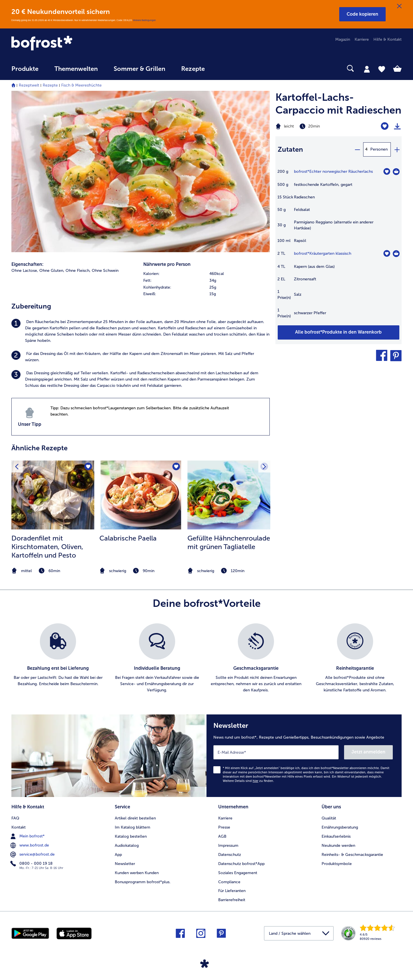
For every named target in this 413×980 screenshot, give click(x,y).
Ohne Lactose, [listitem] (25, 271)
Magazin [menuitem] (343, 39)
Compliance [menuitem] (229, 882)
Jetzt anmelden (368, 752)
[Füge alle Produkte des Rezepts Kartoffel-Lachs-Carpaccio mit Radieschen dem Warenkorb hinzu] (339, 332)
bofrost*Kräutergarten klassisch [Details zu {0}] (323, 253)
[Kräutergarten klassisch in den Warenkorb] (396, 254)
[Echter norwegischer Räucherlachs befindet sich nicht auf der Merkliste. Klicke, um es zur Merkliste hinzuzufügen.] (387, 171)
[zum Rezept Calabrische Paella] (141, 495)
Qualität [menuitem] (329, 818)
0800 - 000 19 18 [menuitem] (32, 864)
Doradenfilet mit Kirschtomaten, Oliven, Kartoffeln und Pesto (47, 547)
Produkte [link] (25, 69)
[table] (339, 247)
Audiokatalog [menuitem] (127, 846)
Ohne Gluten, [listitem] (52, 271)
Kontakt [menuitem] (19, 827)
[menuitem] (25, 72)
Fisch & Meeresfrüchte (81, 85)
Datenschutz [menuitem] (230, 855)
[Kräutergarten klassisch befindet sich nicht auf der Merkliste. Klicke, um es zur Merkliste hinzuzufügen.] (387, 253)
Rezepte (50, 85)
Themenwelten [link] (76, 69)
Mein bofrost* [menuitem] (28, 836)
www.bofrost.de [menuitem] (30, 845)
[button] (362, 14)
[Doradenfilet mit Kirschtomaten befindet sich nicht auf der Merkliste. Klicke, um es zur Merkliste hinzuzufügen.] (88, 467)
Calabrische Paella (128, 538)
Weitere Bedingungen (144, 20)
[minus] (357, 149)
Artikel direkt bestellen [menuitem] (135, 818)
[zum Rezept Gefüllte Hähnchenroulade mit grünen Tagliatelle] (229, 495)
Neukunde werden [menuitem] (338, 846)
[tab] (367, 69)
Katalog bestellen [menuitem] (131, 836)
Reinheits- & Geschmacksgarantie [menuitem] (352, 855)
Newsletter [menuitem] (125, 864)
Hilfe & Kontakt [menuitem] (388, 39)
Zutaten (290, 149)
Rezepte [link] (193, 69)
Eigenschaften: (27, 264)
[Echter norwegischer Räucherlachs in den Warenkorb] (396, 172)
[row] (206, 274)
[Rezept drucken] (397, 126)
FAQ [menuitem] (15, 818)
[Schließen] (399, 6)
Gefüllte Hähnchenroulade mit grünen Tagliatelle (229, 542)
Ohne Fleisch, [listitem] (78, 271)
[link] (70, 44)
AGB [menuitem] (222, 836)
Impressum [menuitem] (228, 846)
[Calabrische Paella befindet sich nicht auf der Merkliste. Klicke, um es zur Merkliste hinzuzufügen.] (176, 467)
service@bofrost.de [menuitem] (33, 854)
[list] (207, 658)
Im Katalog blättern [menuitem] (132, 827)
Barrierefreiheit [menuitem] (232, 900)
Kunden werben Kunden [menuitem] (137, 873)
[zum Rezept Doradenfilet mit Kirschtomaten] (53, 495)
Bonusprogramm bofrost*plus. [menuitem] (143, 882)
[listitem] (141, 331)
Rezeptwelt (29, 85)
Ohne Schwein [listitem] (105, 271)
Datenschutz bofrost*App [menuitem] (241, 864)
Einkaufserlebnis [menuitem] (336, 836)
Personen (379, 149)
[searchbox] (224, 68)
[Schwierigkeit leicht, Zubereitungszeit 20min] (317, 126)
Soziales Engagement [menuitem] (238, 873)
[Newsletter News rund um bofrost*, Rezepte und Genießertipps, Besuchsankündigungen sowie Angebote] (304, 756)
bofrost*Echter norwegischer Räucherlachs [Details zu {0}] (333, 171)
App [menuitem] (118, 855)
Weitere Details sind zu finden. (248, 781)
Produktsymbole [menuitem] (337, 864)
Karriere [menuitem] (362, 39)
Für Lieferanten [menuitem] (232, 891)
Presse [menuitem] (224, 827)
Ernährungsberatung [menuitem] (340, 827)
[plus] (397, 149)
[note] (53, 571)
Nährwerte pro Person (167, 264)
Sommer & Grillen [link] (139, 69)
